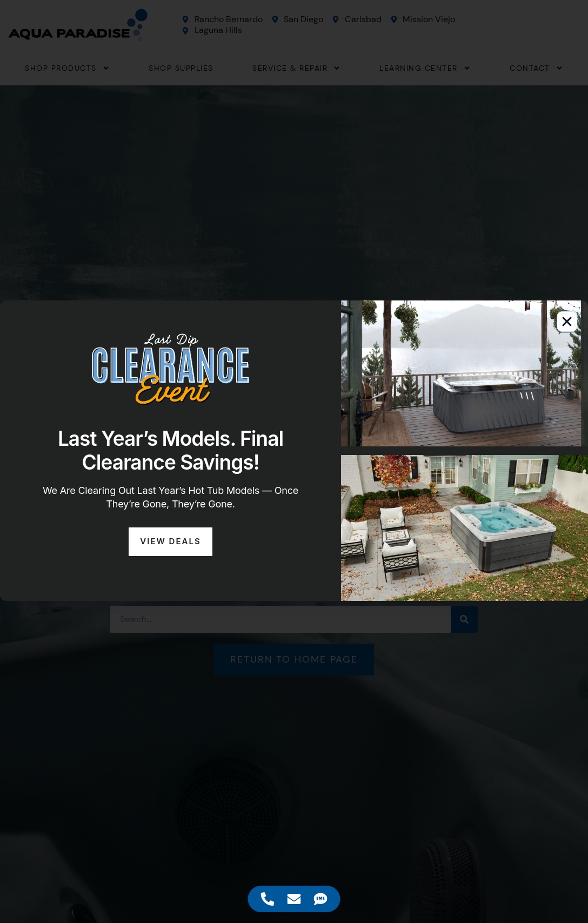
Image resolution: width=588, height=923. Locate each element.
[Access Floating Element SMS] (321, 899)
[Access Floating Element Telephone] (268, 899)
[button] (567, 322)
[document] (294, 461)
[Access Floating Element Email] (294, 899)
